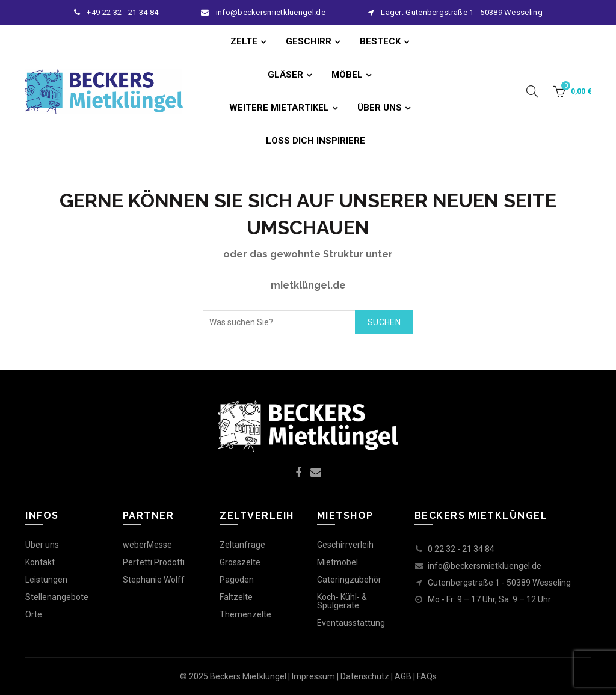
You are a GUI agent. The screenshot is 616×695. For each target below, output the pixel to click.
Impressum (313, 676)
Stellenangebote (57, 597)
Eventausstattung (351, 623)
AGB (403, 676)
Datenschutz (365, 676)
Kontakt (40, 562)
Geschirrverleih (345, 545)
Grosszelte (240, 562)
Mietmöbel (337, 562)
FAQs (427, 676)
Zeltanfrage (242, 545)
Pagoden (237, 580)
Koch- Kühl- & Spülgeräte (342, 601)
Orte (34, 614)
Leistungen (46, 580)
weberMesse (147, 545)
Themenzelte (245, 614)
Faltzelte (236, 597)
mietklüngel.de (308, 285)
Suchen (384, 322)
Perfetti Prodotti (154, 562)
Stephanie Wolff (154, 580)
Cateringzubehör (349, 580)
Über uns (42, 545)
